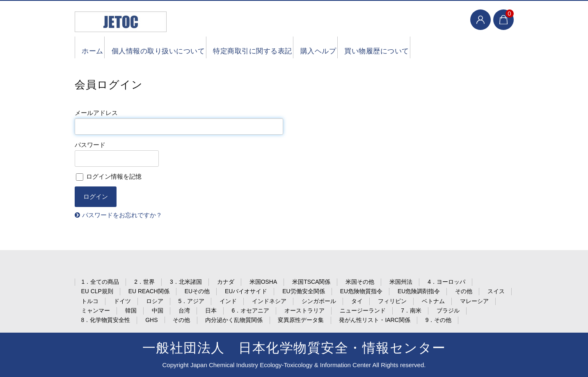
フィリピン (392, 301)
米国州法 (401, 282)
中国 (158, 310)
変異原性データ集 (301, 320)
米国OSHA (263, 282)
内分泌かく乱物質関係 (234, 320)
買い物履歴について (417, 47)
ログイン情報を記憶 (109, 176)
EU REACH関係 (149, 291)
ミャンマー (96, 310)
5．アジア (192, 301)
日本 (211, 310)
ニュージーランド (363, 310)
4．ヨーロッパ (446, 282)
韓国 (131, 310)
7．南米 (411, 310)
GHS (151, 320)
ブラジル (448, 310)
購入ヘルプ (349, 47)
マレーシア (474, 301)
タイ (357, 301)
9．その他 (439, 320)
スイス (496, 291)
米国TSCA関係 (311, 282)
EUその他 (197, 291)
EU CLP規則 (97, 291)
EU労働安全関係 (303, 291)
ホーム (95, 47)
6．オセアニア (251, 310)
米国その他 (360, 282)
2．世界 (144, 282)
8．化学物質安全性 (106, 320)
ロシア (155, 301)
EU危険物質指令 (361, 291)
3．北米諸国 (186, 282)
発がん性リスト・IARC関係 (374, 320)
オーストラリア (304, 310)
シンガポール (319, 301)
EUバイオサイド (246, 291)
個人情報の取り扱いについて (170, 47)
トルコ (90, 301)
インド (228, 301)
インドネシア (269, 301)
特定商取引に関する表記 (274, 47)
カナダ (226, 282)
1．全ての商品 (101, 282)
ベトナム (433, 301)
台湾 (184, 310)
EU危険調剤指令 (419, 291)
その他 (464, 291)
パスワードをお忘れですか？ (122, 215)
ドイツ (122, 301)
